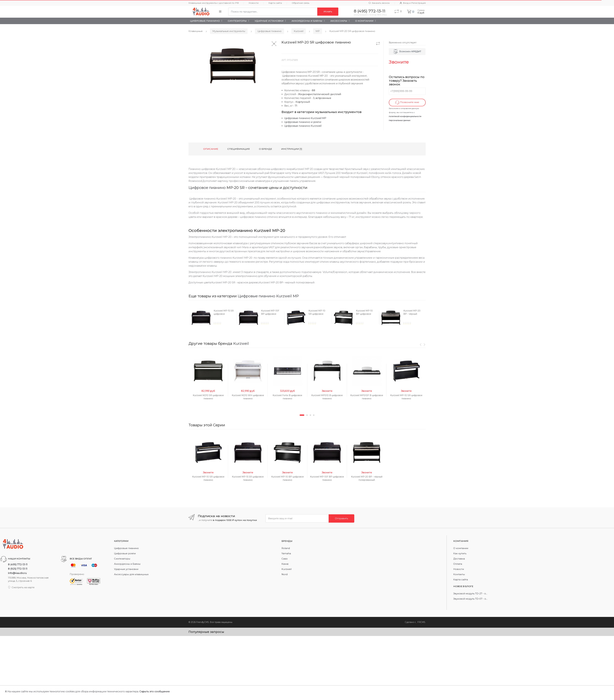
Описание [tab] (211, 149)
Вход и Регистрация (413, 3)
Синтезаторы (237, 21)
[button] (274, 44)
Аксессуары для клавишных (131, 574)
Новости (254, 3)
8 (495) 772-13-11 (18, 564)
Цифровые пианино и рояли (303, 122)
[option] (212, 318)
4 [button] (314, 415)
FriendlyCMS (203, 622)
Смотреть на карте (21, 587)
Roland (286, 548)
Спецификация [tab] (239, 149)
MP (318, 31)
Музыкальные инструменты (229, 31)
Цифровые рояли (125, 553)
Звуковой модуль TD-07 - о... (470, 599)
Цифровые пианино (205, 21)
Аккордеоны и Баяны (307, 21)
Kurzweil (299, 31)
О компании (461, 548)
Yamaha (286, 553)
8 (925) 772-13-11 (18, 569)
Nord (285, 574)
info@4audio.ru (17, 573)
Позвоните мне (407, 103)
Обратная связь (301, 3)
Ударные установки (269, 21)
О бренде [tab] (265, 149)
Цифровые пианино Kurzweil (303, 126)
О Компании (364, 21)
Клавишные (196, 31)
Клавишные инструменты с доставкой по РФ (214, 3)
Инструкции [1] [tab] (292, 149)
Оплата (458, 564)
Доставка (459, 559)
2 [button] (307, 415)
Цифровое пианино (207, 188)
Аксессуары (339, 21)
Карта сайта (275, 3)
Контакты (459, 574)
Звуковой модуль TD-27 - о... (470, 593)
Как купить (460, 553)
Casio (285, 559)
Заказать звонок (379, 3)
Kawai (285, 564)
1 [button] (302, 415)
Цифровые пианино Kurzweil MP (305, 118)
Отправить (341, 518)
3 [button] (310, 415)
